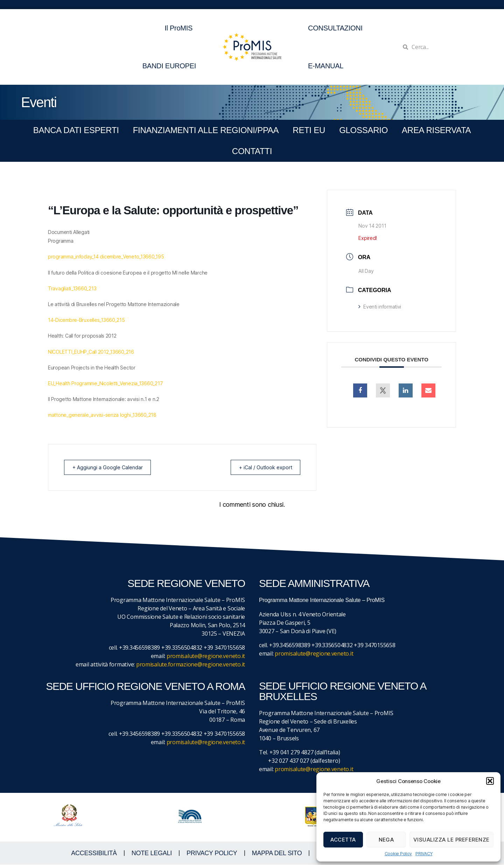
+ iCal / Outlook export (263, 467)
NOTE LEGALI (152, 853)
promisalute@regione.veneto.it (206, 656)
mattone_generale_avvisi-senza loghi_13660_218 (102, 415)
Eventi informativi (380, 307)
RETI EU (309, 130)
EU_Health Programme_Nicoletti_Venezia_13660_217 (105, 383)
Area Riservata (436, 130)
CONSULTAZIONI (335, 28)
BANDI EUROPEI (169, 66)
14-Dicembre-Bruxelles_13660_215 (86, 320)
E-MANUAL (326, 66)
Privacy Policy (212, 853)
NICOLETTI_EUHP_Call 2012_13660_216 (91, 352)
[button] (490, 781)
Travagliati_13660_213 (72, 288)
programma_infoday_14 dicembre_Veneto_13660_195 (106, 257)
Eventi (39, 102)
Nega (386, 840)
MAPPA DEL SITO (277, 853)
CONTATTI (252, 151)
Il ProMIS (180, 28)
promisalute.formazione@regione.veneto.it (191, 665)
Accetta (343, 840)
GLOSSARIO (363, 130)
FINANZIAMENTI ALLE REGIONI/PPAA (206, 130)
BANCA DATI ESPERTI (76, 130)
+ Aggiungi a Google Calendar (110, 467)
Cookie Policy (398, 854)
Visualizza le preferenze (451, 840)
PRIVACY (424, 854)
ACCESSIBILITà (94, 853)
